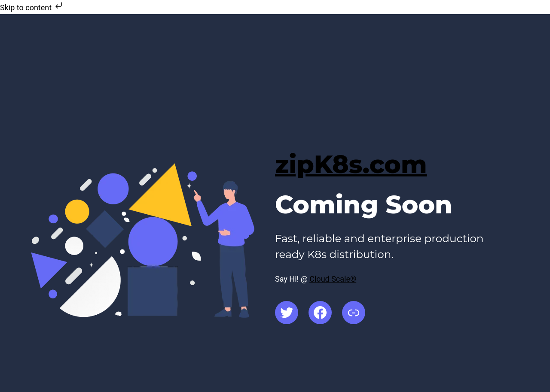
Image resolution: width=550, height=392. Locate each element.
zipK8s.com (351, 164)
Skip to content (32, 8)
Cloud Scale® (333, 279)
